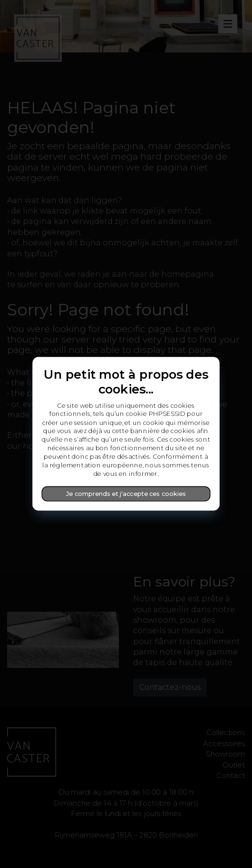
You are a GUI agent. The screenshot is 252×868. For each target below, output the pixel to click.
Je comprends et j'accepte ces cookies (126, 494)
